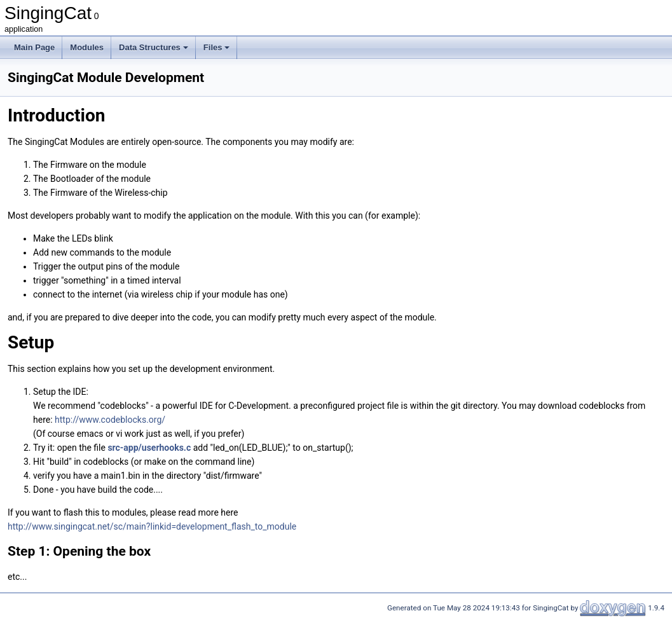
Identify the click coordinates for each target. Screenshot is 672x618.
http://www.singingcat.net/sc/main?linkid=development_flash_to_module (152, 526)
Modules (87, 47)
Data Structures (154, 47)
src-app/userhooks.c (149, 448)
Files (217, 47)
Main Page (34, 47)
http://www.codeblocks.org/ (110, 420)
